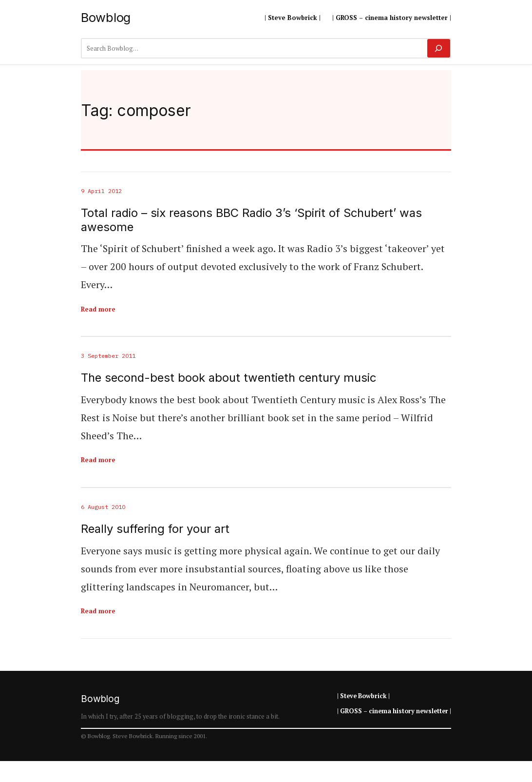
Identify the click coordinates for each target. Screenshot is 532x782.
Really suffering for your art (155, 529)
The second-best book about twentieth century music (228, 378)
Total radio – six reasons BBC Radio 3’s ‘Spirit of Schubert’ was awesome (251, 220)
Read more (98, 309)
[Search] (439, 48)
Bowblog (106, 17)
